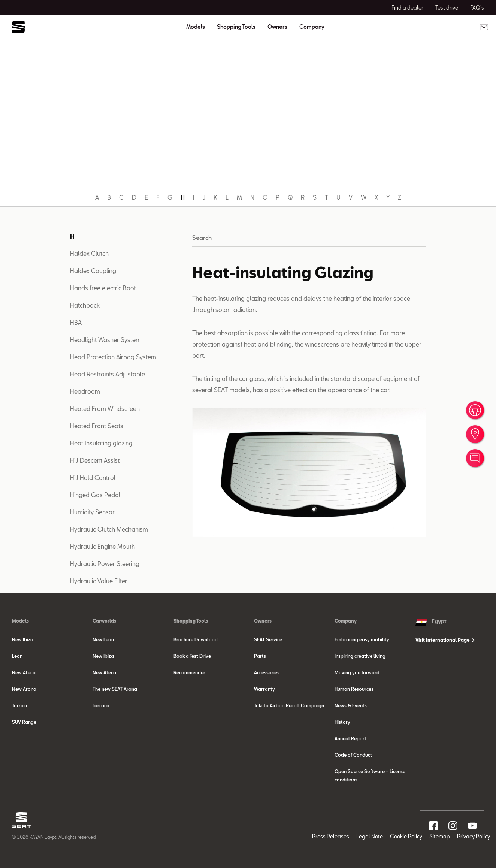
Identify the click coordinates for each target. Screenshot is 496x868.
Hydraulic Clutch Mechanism (109, 529)
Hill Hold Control (93, 477)
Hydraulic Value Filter (99, 581)
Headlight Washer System (105, 340)
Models (20, 621)
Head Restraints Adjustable (108, 374)
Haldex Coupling (93, 271)
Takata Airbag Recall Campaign (289, 705)
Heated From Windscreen (105, 409)
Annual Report (350, 738)
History (342, 722)
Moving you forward (357, 672)
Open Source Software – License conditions (370, 775)
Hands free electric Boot (103, 288)
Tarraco (20, 705)
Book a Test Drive (192, 656)
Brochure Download (196, 639)
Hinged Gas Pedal (95, 495)
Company (346, 621)
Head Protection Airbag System (113, 357)
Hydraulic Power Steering (105, 564)
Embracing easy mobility (362, 639)
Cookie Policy (406, 836)
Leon (17, 656)
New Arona (24, 689)
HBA (76, 322)
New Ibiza (23, 639)
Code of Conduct (353, 755)
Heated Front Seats (97, 426)
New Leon (103, 639)
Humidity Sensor (92, 512)
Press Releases (331, 836)
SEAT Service (268, 639)
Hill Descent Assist (95, 460)
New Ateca (24, 672)
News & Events (351, 705)
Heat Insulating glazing (101, 443)
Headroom (85, 391)
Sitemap (440, 836)
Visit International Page (445, 640)
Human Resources (354, 689)
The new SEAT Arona (115, 689)
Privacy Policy (474, 836)
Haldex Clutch (89, 253)
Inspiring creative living (360, 656)
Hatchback (85, 305)
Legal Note (370, 836)
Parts (260, 656)
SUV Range (24, 722)
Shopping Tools (191, 621)
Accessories (267, 672)
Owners (263, 621)
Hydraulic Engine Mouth (102, 546)
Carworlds (104, 621)
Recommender (189, 672)
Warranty (264, 689)
